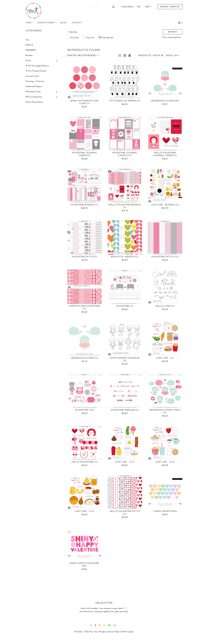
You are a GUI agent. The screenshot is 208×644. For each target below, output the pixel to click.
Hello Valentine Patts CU (125, 513)
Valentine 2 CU (85, 410)
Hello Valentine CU (84, 462)
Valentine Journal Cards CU (85, 154)
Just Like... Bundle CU (165, 205)
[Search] (114, 32)
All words (75, 37)
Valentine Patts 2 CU (165, 257)
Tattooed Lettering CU (125, 101)
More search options (171, 37)
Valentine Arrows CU (125, 410)
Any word (90, 37)
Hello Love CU (165, 306)
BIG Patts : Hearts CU (125, 257)
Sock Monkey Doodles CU (125, 359)
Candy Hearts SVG (165, 511)
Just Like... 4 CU (84, 511)
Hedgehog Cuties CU (84, 358)
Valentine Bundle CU (84, 205)
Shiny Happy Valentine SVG (84, 565)
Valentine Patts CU (85, 257)
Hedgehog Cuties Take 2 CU (165, 411)
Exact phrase (108, 37)
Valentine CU (125, 306)
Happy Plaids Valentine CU (84, 307)
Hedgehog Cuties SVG (165, 101)
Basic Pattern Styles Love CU (85, 102)
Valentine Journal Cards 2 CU (125, 154)
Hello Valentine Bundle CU (125, 206)
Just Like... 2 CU (125, 462)
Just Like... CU (165, 358)
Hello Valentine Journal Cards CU (165, 154)
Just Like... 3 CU (165, 462)
